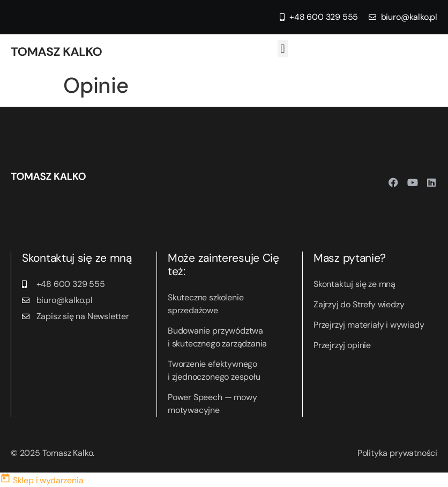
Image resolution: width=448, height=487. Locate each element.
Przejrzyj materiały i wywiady (369, 325)
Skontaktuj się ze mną (354, 284)
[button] (283, 49)
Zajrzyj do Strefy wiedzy (359, 304)
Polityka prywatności (397, 453)
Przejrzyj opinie (342, 345)
